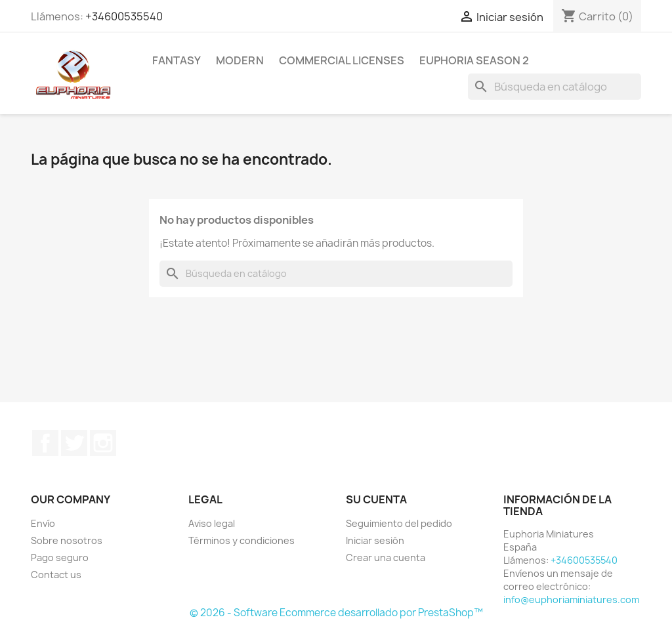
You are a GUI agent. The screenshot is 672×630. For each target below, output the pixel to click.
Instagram (103, 443)
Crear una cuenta (386, 557)
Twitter (74, 443)
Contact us (56, 575)
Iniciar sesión (375, 540)
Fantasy (177, 60)
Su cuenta (376, 499)
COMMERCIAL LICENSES (342, 60)
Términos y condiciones (241, 540)
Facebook (45, 443)
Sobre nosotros (67, 540)
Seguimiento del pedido (399, 523)
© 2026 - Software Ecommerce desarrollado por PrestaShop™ (336, 613)
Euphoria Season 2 (474, 60)
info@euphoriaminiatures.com (571, 599)
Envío (43, 523)
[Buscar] (555, 87)
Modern (240, 60)
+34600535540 (124, 16)
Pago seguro (60, 557)
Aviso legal (212, 523)
